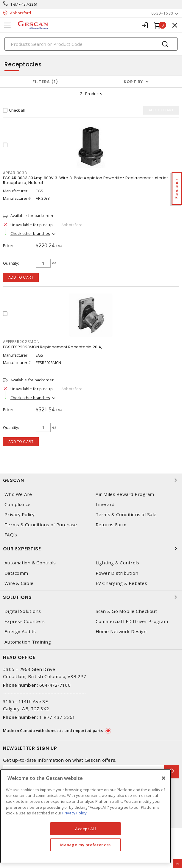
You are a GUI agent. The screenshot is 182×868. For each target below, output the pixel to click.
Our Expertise (91, 549)
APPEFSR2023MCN (21, 342)
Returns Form (111, 525)
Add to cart (21, 277)
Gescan (91, 480)
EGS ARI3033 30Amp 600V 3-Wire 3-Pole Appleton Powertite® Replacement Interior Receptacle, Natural (85, 180)
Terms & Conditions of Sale (126, 515)
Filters (45, 82)
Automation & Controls (30, 563)
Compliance (18, 504)
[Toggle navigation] (7, 25)
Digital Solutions (23, 611)
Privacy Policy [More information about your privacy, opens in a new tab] (74, 813)
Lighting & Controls (118, 563)
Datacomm (16, 573)
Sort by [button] (133, 82)
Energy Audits (20, 632)
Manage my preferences (85, 845)
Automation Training (28, 642)
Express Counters (25, 621)
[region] (85, 816)
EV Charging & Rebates (121, 583)
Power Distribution (117, 573)
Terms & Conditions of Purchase (41, 525)
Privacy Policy (20, 515)
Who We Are (18, 494)
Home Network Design (121, 632)
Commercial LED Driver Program (132, 621)
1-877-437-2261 (24, 4)
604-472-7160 (55, 685)
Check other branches (30, 233)
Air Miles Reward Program (125, 494)
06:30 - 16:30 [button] (162, 13)
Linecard (105, 504)
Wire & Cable (19, 583)
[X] (164, 778)
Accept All (86, 829)
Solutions (91, 597)
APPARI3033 (15, 173)
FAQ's (11, 535)
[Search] (91, 44)
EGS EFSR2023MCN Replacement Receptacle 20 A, (53, 347)
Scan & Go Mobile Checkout (126, 611)
